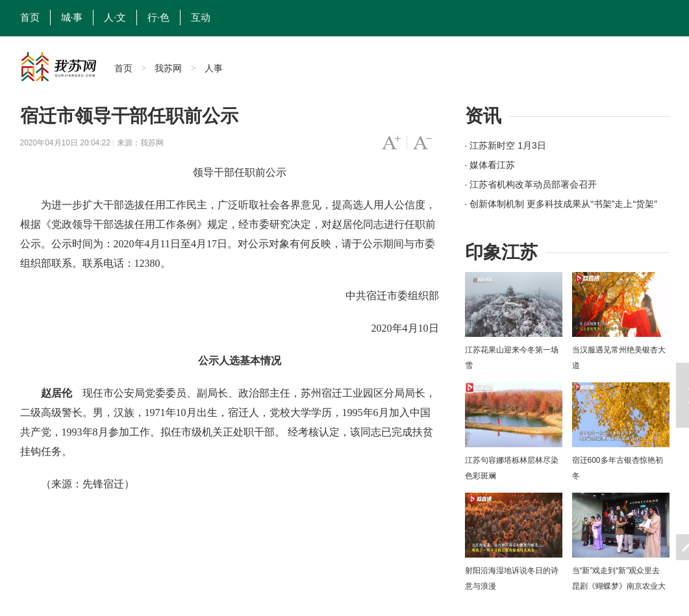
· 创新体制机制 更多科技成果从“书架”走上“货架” (561, 204)
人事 (214, 68)
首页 (30, 18)
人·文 (115, 18)
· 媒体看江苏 (490, 165)
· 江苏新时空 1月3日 (506, 145)
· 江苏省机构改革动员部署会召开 (531, 184)
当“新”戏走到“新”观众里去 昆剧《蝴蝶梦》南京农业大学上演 (619, 586)
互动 (201, 18)
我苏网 (168, 68)
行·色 (158, 18)
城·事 (72, 18)
